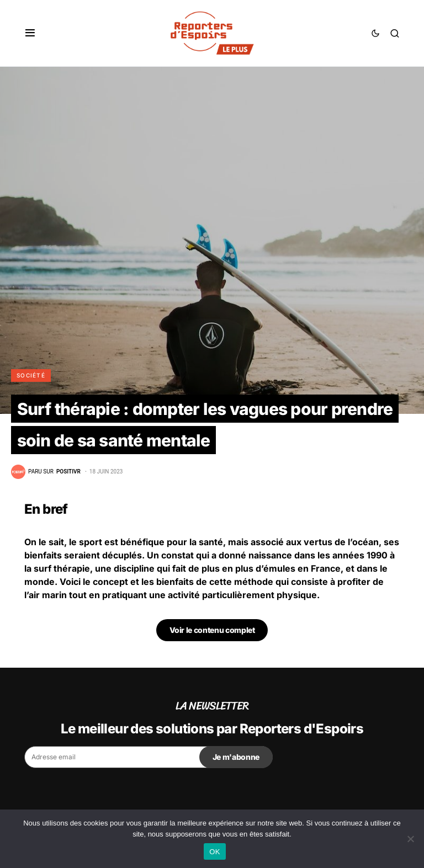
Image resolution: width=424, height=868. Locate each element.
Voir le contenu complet (212, 630)
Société (31, 375)
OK (214, 852)
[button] (30, 33)
